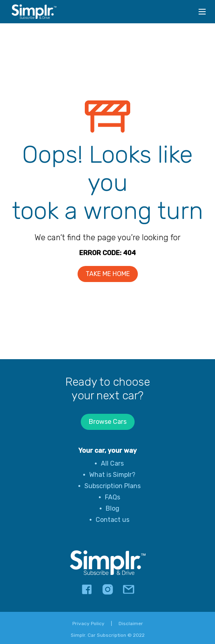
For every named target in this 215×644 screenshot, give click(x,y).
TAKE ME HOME (108, 274)
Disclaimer (131, 624)
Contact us (113, 520)
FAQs (113, 497)
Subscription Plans (113, 486)
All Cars (112, 463)
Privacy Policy (88, 624)
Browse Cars (108, 422)
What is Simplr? (112, 475)
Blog (113, 508)
